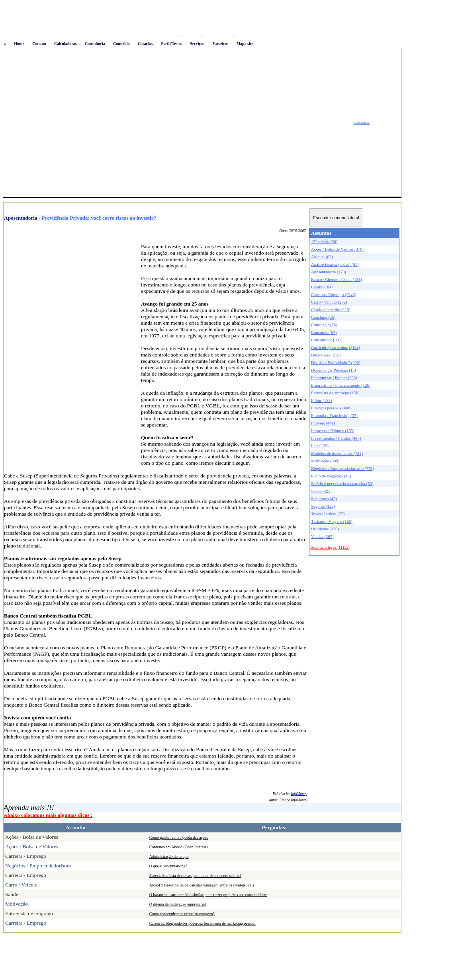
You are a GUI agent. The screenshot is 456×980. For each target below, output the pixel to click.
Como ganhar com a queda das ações (179, 837)
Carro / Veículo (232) (329, 302)
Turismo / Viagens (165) (332, 521)
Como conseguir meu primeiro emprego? (182, 914)
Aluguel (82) (322, 257)
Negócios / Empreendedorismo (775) (342, 469)
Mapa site (245, 44)
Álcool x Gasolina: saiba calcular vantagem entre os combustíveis (202, 885)
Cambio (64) (322, 287)
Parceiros (220, 44)
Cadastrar (362, 122)
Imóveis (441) (323, 423)
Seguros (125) (323, 506)
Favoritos (191, 36)
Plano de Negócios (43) (331, 476)
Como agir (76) (324, 325)
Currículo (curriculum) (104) (336, 348)
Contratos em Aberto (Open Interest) (179, 847)
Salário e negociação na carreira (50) (342, 484)
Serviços (197, 44)
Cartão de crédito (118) (331, 310)
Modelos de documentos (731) (337, 453)
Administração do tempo (169, 856)
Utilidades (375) (325, 529)
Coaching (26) (323, 317)
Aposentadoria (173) (329, 272)
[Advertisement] (75, 122)
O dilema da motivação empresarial (178, 904)
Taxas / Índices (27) (328, 514)
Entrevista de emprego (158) (335, 393)
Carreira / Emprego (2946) (334, 295)
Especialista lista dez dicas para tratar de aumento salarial (195, 876)
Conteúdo (121, 44)
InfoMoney (299, 794)
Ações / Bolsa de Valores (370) (337, 249)
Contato (39, 44)
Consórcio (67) (324, 332)
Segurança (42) (324, 499)
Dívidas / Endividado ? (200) (336, 363)
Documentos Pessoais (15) (334, 370)
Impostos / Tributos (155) (333, 431)
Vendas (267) (322, 537)
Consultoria (95, 44)
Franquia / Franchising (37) (334, 416)
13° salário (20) (324, 242)
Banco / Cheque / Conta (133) (337, 280)
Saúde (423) (321, 491)
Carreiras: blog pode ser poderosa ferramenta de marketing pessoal (203, 923)
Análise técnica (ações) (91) (335, 264)
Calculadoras (66, 44)
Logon (173, 36)
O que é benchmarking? (168, 866)
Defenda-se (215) (326, 355)
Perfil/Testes (172, 44)
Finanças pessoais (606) (331, 408)
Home (19, 44)
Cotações (145, 44)
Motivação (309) (325, 461)
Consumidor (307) (327, 340)
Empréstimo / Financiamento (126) (341, 385)
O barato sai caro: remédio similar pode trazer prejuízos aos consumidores (208, 895)
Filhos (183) (321, 400)
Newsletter (245, 36)
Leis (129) (320, 446)
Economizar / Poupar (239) (334, 378)
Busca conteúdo (218, 36)
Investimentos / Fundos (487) (336, 438)
